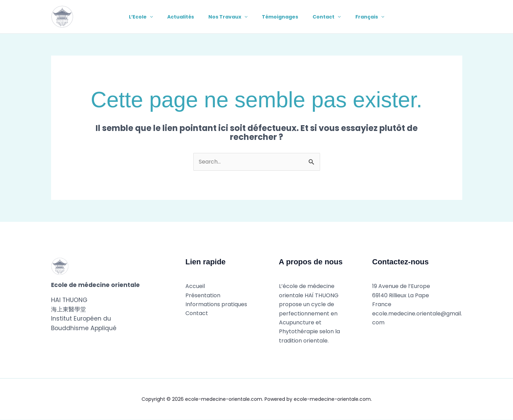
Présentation (203, 295)
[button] (145, 17)
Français (375, 17)
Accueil (195, 286)
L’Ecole (136, 17)
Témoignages (281, 17)
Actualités (178, 17)
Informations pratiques (216, 305)
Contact (330, 17)
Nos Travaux (227, 17)
